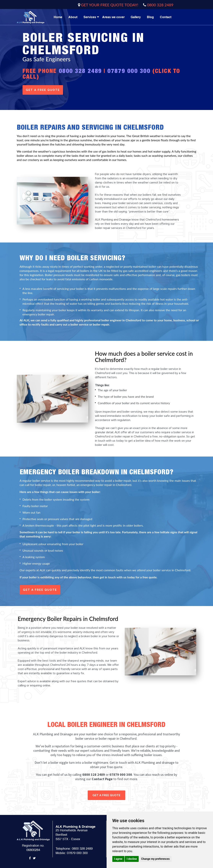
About (73, 17)
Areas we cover (113, 17)
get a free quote (43, 90)
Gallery (136, 17)
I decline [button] (132, 859)
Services (90, 17)
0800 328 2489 (160, 5)
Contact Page (102, 779)
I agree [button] (118, 859)
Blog (150, 17)
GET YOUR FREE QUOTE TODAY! (110, 5)
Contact (166, 17)
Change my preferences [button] (155, 859)
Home (58, 17)
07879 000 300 (129, 71)
